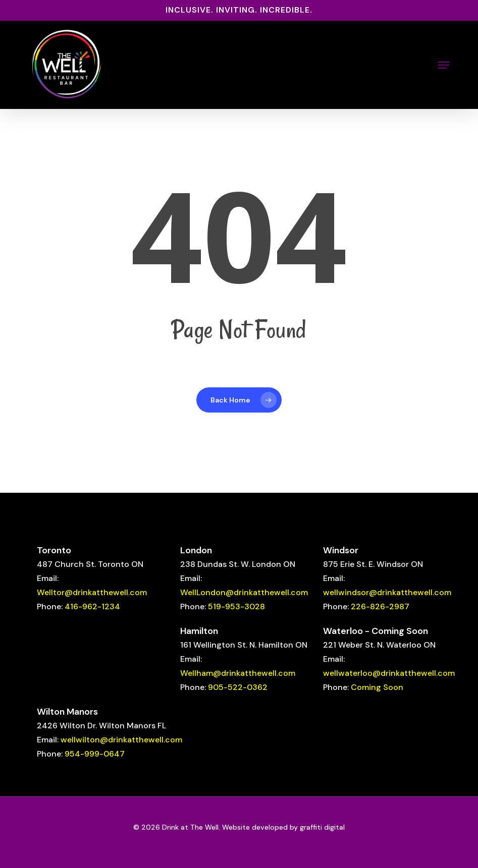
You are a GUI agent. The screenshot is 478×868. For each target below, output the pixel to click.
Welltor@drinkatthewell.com (92, 592)
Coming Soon (377, 687)
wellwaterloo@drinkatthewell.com (389, 673)
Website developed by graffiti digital (283, 827)
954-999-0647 (95, 754)
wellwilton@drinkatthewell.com (121, 740)
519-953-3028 (236, 606)
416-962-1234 (92, 606)
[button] (444, 65)
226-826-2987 (380, 606)
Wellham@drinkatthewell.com (238, 673)
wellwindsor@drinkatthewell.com (387, 592)
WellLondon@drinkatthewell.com (244, 592)
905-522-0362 (238, 687)
